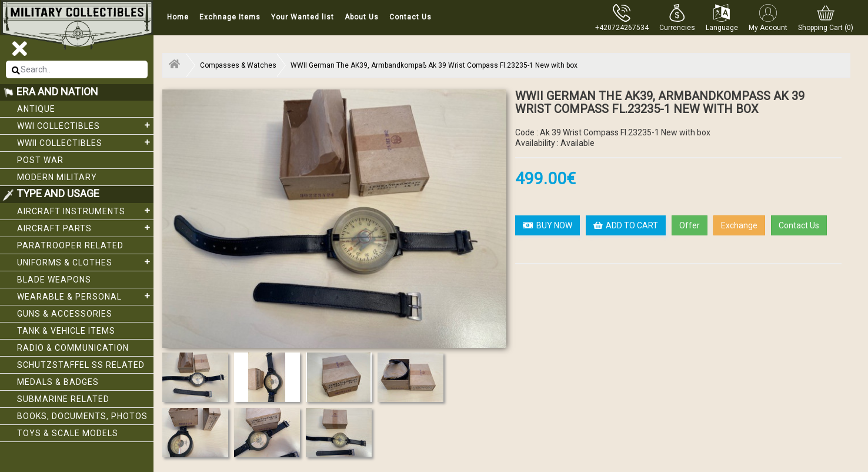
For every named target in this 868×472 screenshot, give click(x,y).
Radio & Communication (73, 348)
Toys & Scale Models (68, 433)
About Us (362, 17)
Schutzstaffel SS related (81, 365)
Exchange (739, 225)
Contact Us (410, 17)
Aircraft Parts (85, 228)
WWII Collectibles (85, 142)
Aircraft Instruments (85, 211)
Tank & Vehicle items (66, 331)
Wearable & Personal (85, 296)
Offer (690, 225)
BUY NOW (547, 225)
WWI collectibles (85, 125)
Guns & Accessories (65, 314)
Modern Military (57, 177)
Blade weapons (54, 280)
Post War (40, 160)
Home (178, 17)
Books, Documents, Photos (82, 416)
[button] (677, 18)
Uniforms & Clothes (85, 262)
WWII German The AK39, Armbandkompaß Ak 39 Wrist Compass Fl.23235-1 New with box (434, 65)
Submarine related (63, 399)
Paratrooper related (70, 245)
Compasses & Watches (238, 65)
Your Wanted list (303, 17)
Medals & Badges (58, 382)
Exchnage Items (230, 17)
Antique (36, 109)
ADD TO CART (626, 225)
